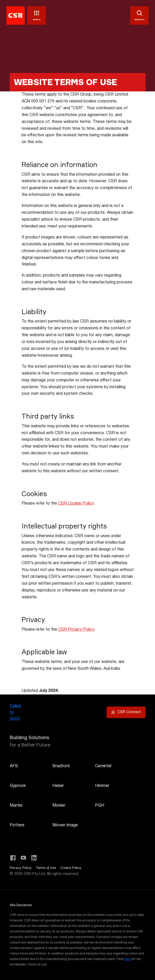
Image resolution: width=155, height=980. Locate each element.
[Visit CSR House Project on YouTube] (23, 858)
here (128, 959)
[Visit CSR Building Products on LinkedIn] (34, 858)
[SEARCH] (139, 15)
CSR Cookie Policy (76, 504)
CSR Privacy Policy (76, 630)
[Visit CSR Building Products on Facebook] (13, 858)
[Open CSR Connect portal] (126, 712)
